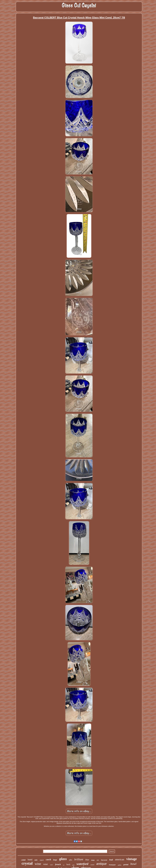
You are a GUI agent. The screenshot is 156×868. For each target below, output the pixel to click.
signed (42, 860)
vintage (132, 859)
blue (87, 860)
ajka (71, 860)
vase (46, 864)
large (55, 860)
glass (63, 859)
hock (68, 864)
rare (98, 860)
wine (38, 864)
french (58, 864)
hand (30, 859)
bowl (133, 864)
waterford (82, 864)
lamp (93, 860)
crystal (27, 863)
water (52, 865)
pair (73, 865)
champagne (112, 865)
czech (48, 860)
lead (111, 860)
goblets (120, 865)
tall (64, 865)
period (126, 865)
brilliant (79, 859)
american (120, 859)
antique (101, 864)
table (36, 860)
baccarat (104, 860)
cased (92, 865)
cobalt (23, 860)
